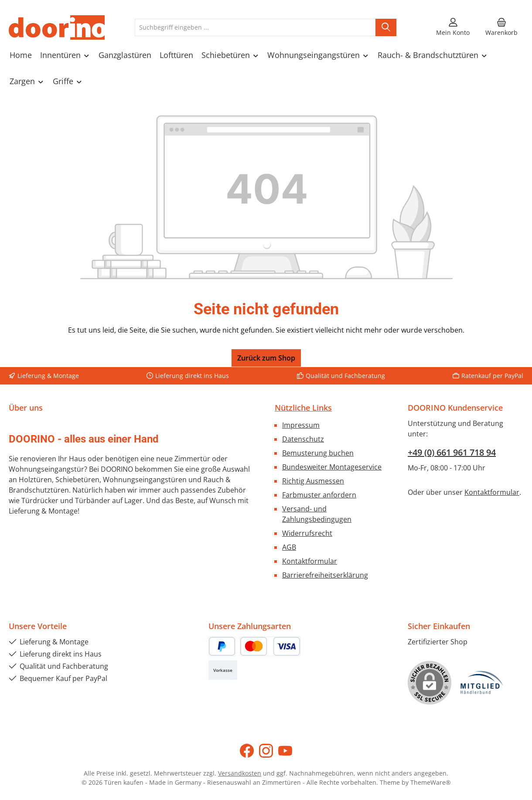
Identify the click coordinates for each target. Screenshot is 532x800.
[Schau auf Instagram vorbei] (266, 751)
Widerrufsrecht (307, 533)
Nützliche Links (303, 408)
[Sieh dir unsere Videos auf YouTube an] (285, 751)
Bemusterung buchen (318, 453)
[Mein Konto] (453, 27)
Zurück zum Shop (266, 358)
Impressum (301, 425)
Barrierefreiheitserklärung (325, 575)
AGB (289, 547)
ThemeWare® (431, 782)
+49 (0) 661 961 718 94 (452, 452)
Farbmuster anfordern (319, 495)
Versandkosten (240, 773)
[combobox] (255, 27)
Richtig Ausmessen (313, 481)
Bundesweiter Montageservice (332, 467)
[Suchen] (386, 27)
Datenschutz (303, 439)
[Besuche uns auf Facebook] (247, 751)
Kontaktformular (310, 561)
